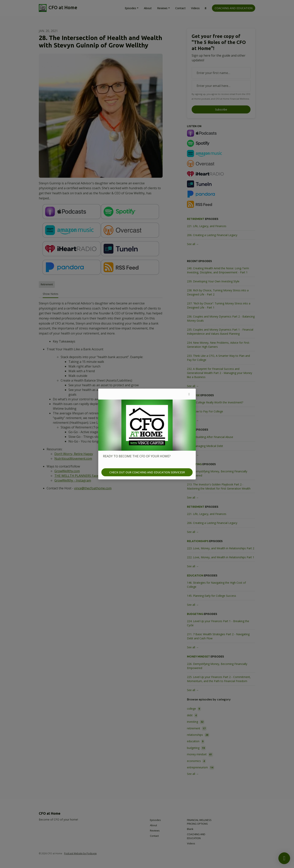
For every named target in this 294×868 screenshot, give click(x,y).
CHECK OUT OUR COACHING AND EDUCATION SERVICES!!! (147, 472)
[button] (189, 394)
